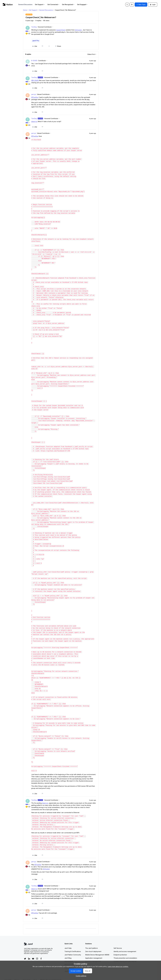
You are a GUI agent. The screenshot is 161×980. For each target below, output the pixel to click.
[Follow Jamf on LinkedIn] (29, 954)
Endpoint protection (120, 950)
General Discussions (25, 4)
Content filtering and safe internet (125, 957)
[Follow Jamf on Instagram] (37, 954)
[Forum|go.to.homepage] (8, 4)
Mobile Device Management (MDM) (97, 950)
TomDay (34, 27)
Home (25, 10)
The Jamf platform (92, 944)
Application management (94, 954)
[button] (141, 5)
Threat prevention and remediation (125, 954)
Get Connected (53, 4)
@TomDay (35, 97)
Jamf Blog (68, 954)
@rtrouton (78, 30)
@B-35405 (35, 80)
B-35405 (34, 61)
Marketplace (69, 957)
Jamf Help (68, 944)
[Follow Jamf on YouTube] (33, 954)
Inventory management (93, 957)
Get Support (40, 4)
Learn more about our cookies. (118, 966)
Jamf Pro (36, 41)
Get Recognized (68, 4)
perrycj (34, 94)
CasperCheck (61, 30)
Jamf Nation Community (73, 950)
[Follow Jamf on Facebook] (41, 954)
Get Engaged (82, 4)
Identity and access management (125, 947)
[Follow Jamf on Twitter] (25, 954)
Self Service (118, 944)
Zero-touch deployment (93, 947)
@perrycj (34, 121)
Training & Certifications (73, 947)
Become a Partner (71, 960)
